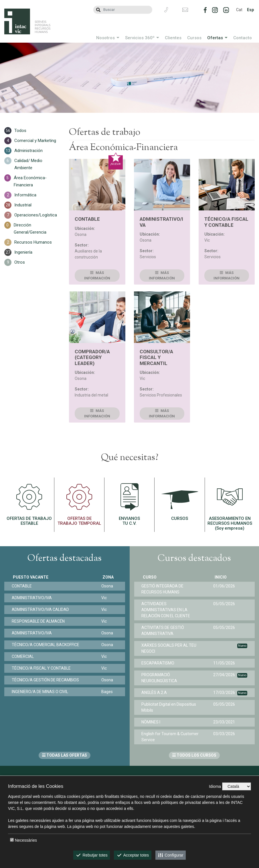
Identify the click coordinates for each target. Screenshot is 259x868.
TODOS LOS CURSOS (194, 755)
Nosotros (105, 38)
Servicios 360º (140, 38)
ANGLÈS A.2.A (156, 693)
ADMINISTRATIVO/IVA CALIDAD (41, 609)
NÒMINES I (152, 722)
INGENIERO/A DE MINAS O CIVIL (41, 692)
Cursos (194, 38)
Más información (97, 276)
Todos (20, 131)
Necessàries (26, 840)
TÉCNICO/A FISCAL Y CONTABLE (226, 222)
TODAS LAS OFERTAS (65, 755)
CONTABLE (87, 219)
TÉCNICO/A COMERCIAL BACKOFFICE (47, 645)
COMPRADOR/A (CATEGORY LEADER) (92, 357)
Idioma (215, 786)
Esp (250, 10)
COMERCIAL (24, 656)
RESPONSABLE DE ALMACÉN (39, 621)
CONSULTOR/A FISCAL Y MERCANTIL (156, 357)
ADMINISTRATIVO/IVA (33, 598)
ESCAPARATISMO (159, 663)
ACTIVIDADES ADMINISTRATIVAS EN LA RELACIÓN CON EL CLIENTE (167, 610)
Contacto (243, 38)
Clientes (173, 38)
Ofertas (215, 38)
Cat (239, 10)
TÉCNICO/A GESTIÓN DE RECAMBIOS (47, 680)
